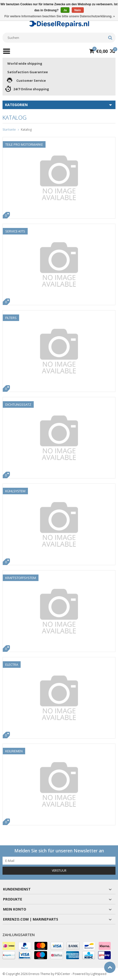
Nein (78, 10)
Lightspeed (99, 974)
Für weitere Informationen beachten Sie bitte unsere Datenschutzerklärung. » (60, 16)
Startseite (9, 130)
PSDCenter (63, 974)
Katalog (26, 130)
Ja (65, 10)
